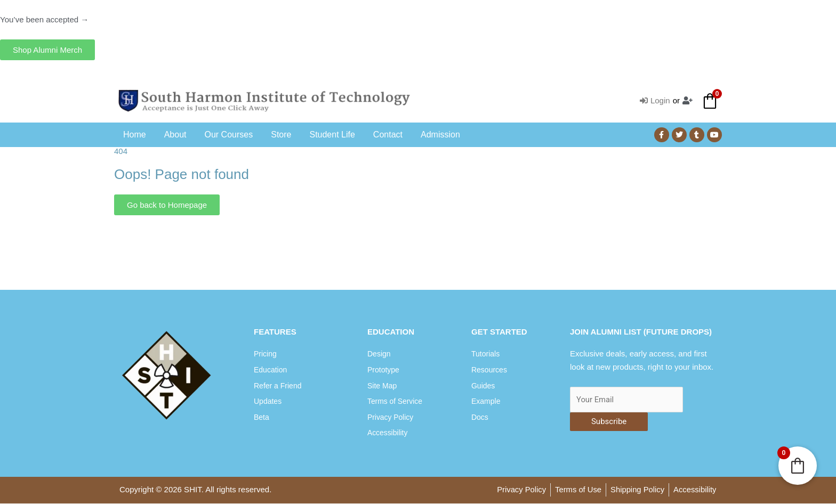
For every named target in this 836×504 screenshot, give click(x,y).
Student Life (332, 135)
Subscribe (609, 422)
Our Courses (229, 135)
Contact (388, 135)
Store (281, 135)
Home (135, 135)
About (175, 135)
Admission (440, 135)
